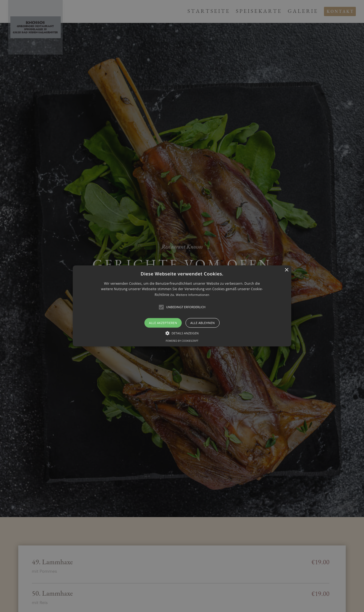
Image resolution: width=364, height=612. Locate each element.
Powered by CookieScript (182, 341)
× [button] (286, 270)
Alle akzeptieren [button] (163, 323)
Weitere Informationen (192, 295)
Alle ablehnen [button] (203, 323)
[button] (182, 306)
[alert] (182, 306)
